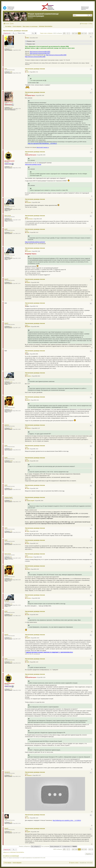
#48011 (27, 353)
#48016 (27, 460)
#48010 (27, 325)
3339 (11, 167)
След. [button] (92, 33)
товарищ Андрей (8, 497)
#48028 (27, 774)
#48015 (27, 448)
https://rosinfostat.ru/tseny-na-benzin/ (35, 242)
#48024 (27, 613)
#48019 (27, 530)
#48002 (27, 94)
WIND (6, 46)
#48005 (27, 218)
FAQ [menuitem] (12, 24)
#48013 (27, 399)
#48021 (27, 556)
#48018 (27, 499)
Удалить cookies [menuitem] (75, 863)
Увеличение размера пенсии (15, 31)
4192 (11, 449)
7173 (11, 208)
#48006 (27, 231)
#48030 (27, 830)
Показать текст (30, 41)
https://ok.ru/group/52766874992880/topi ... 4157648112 (42, 143)
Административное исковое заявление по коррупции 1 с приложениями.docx (49, 652)
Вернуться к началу (92, 66)
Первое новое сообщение (46, 33)
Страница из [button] (64, 33)
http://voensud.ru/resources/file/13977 (40, 53)
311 (11, 49)
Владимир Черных (9, 102)
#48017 (27, 487)
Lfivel (6, 69)
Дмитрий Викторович (9, 161)
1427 (11, 775)
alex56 (6, 229)
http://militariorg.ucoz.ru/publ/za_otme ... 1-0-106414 (67, 820)
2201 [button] (90, 33)
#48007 (27, 250)
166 (11, 501)
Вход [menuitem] (91, 24)
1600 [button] (76, 33)
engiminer (7, 425)
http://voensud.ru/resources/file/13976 (40, 52)
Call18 (6, 446)
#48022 (27, 568)
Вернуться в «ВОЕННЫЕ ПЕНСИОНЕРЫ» (14, 852)
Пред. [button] (67, 33)
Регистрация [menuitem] (85, 24)
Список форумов (17, 863)
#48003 (27, 154)
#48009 (27, 305)
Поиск (88, 15)
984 (11, 219)
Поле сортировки (51, 846)
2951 (11, 822)
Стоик (6, 819)
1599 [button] (73, 33)
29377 (11, 232)
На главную (8, 863)
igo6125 (6, 406)
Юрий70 (6, 279)
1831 (11, 410)
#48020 (27, 542)
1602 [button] (82, 33)
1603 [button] (85, 33)
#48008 (27, 281)
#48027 (27, 676)
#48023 (27, 597)
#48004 (27, 201)
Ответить (6, 33)
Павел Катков (8, 216)
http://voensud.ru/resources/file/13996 (56, 55)
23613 (11, 108)
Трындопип (7, 772)
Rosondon (7, 205)
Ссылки (7, 24)
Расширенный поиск (91, 15)
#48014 (27, 427)
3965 (11, 72)
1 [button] (69, 33)
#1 (26, 37)
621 (11, 282)
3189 (11, 428)
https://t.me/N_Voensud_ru (43, 147)
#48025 (27, 637)
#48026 (27, 661)
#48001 (27, 71)
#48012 (27, 375)
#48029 (27, 817)
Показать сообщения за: (30, 846)
